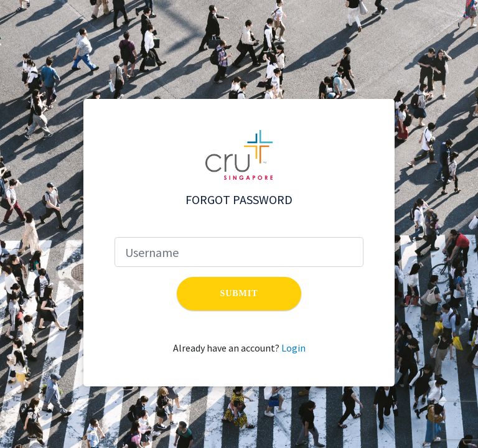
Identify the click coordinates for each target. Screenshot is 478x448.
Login (293, 348)
